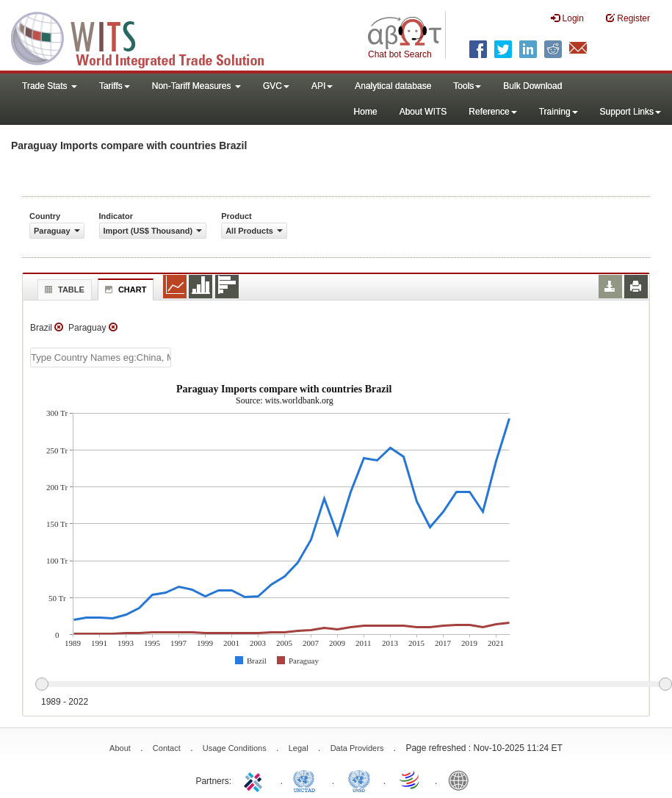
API (322, 86)
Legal (299, 748)
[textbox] (101, 357)
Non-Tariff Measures (196, 86)
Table (63, 290)
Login (567, 18)
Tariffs (115, 86)
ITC (256, 780)
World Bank (462, 780)
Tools (467, 86)
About (120, 748)
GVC (276, 86)
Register (628, 18)
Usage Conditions (235, 748)
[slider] (353, 685)
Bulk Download (532, 86)
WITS (147, 37)
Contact (167, 748)
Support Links (631, 112)
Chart (124, 290)
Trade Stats (50, 86)
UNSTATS (359, 780)
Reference (492, 112)
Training (559, 112)
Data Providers (357, 748)
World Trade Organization (411, 780)
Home (366, 112)
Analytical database (393, 86)
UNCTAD (307, 780)
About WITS (423, 112)
